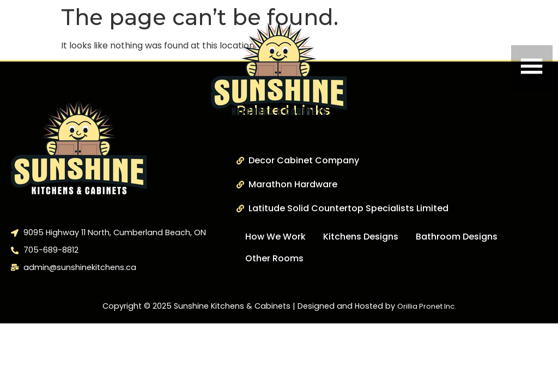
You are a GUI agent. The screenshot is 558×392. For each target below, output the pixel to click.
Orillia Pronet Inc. (427, 306)
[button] (465, 68)
